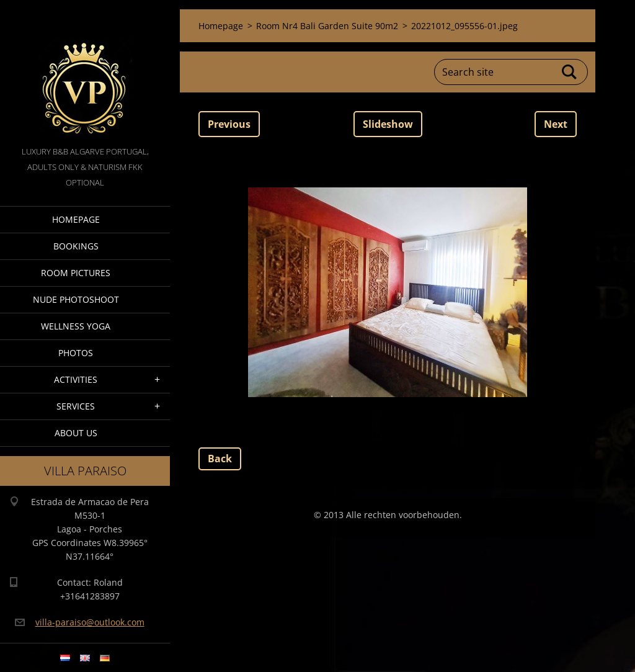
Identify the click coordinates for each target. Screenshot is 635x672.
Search (570, 72)
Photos (76, 353)
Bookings (76, 246)
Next (556, 124)
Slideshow (388, 124)
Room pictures (76, 273)
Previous (229, 124)
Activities (76, 379)
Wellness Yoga (76, 326)
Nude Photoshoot (76, 299)
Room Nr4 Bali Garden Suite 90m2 (327, 26)
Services (76, 406)
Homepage (76, 219)
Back (220, 459)
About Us (76, 433)
